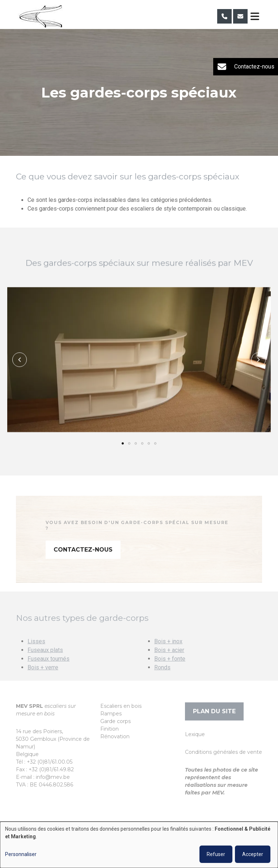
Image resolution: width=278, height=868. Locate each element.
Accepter (253, 854)
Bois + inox (168, 651)
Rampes (111, 714)
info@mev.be (53, 777)
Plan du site (214, 711)
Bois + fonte (170, 668)
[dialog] (139, 845)
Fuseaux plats (45, 660)
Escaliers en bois (121, 706)
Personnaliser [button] (21, 854)
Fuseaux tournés (49, 668)
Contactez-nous (83, 559)
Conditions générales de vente (224, 752)
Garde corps (115, 721)
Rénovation (115, 736)
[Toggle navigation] (255, 16)
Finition (109, 729)
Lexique (195, 734)
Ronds (162, 677)
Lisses (36, 651)
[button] (20, 360)
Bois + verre (43, 677)
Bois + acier (169, 660)
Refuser (216, 854)
